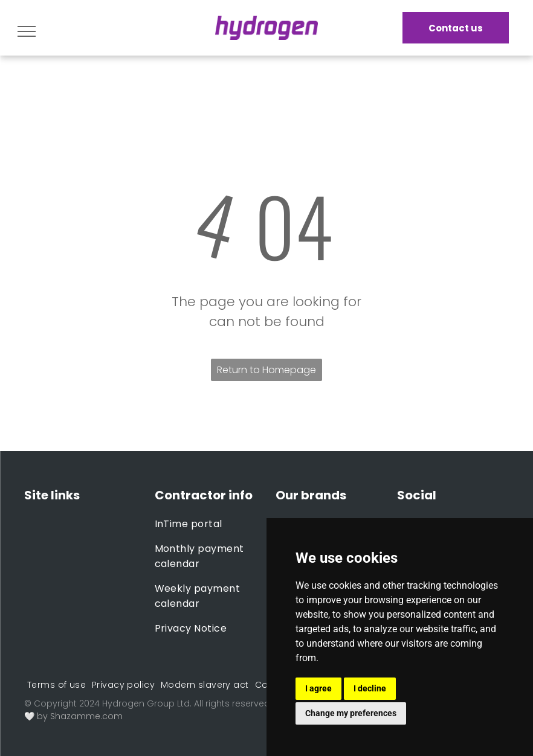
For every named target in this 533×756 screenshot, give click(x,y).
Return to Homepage (266, 370)
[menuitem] (206, 524)
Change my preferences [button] (351, 713)
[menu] (27, 31)
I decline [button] (370, 688)
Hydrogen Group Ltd (146, 703)
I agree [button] (318, 688)
